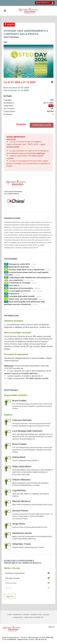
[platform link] (28, 11)
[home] (10, 614)
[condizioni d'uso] (36, 614)
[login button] (45, 3)
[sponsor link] (16, 201)
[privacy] (46, 614)
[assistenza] (17, 614)
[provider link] (16, 183)
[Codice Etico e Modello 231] (34, 617)
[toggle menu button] (5, 11)
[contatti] (26, 614)
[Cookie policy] (18, 617)
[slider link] (52, 627)
